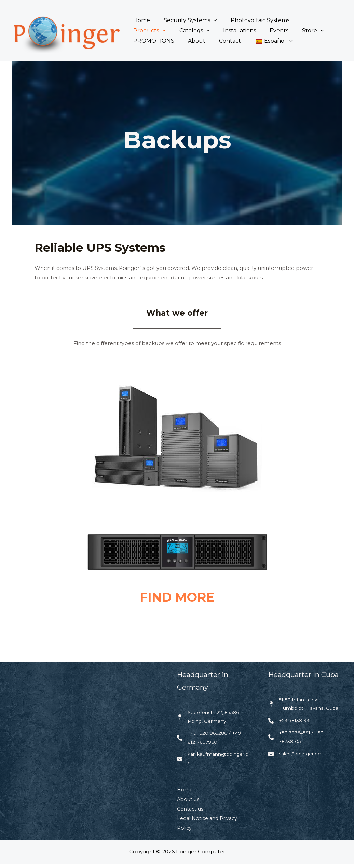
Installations (190, 31)
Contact (171, 41)
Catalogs (147, 31)
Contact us (191, 814)
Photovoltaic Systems (253, 20)
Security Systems (186, 20)
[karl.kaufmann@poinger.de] (214, 762)
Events (226, 31)
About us (189, 804)
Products (310, 20)
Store (258, 31)
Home (140, 20)
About (141, 41)
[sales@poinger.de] (297, 768)
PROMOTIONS (300, 31)
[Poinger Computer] (66, 30)
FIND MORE (177, 597)
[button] (209, 20)
